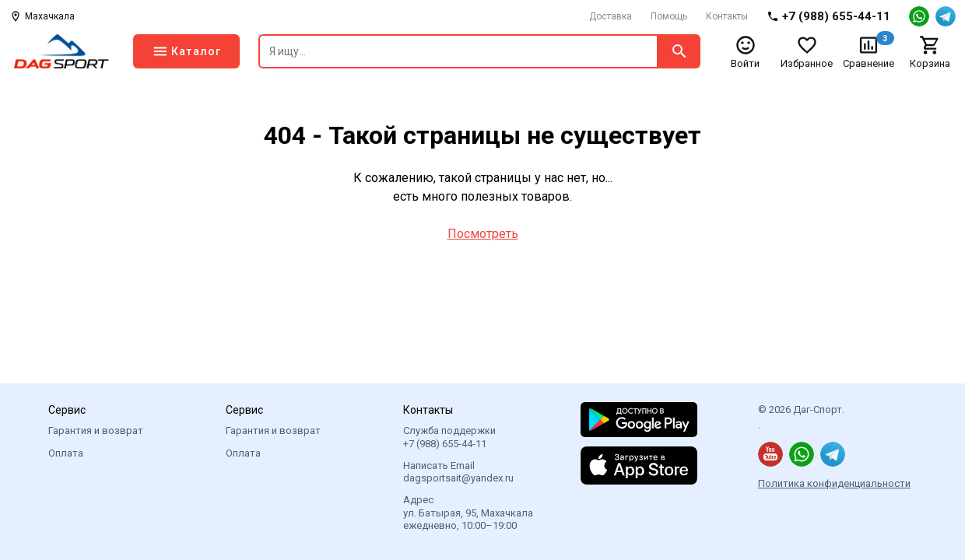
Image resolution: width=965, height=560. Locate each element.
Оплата (66, 453)
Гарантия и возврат (96, 430)
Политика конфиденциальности (834, 483)
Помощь (669, 16)
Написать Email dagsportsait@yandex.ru (458, 472)
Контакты (727, 16)
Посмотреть (483, 234)
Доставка (611, 16)
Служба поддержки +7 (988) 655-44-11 (449, 437)
